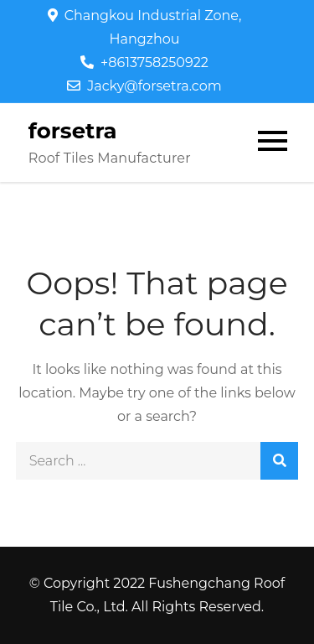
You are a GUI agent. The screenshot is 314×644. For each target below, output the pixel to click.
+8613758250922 (144, 62)
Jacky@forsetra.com (144, 86)
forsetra (73, 131)
